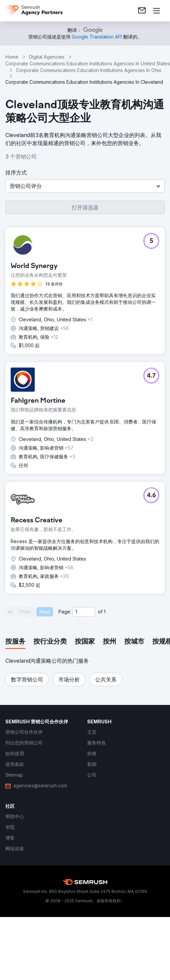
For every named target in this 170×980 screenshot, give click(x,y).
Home (12, 57)
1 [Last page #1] (105, 612)
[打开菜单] (157, 11)
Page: (65, 612)
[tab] (15, 642)
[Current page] (84, 612)
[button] (85, 186)
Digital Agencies (47, 57)
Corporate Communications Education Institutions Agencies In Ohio (89, 70)
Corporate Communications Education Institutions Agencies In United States (88, 63)
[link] (142, 11)
